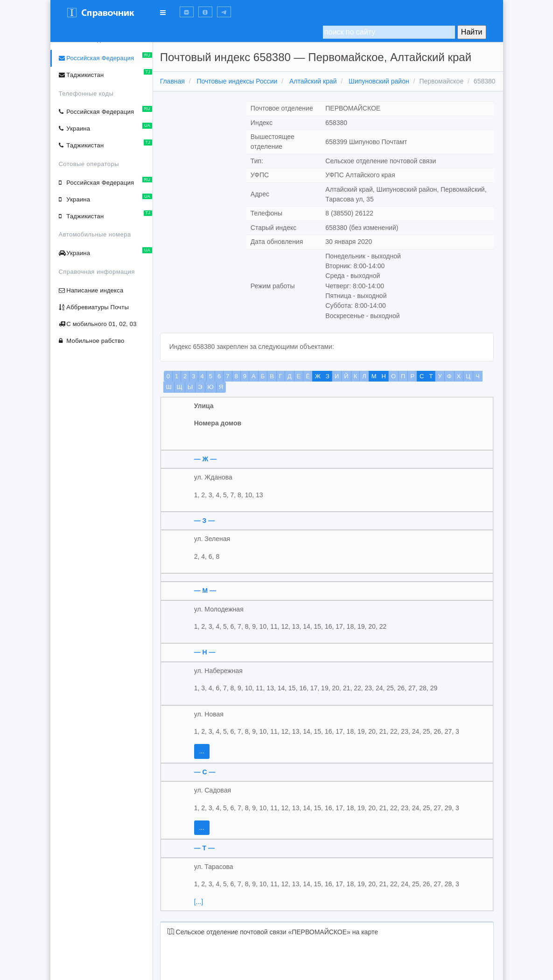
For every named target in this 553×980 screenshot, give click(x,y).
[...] (200, 911)
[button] (187, 12)
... (204, 761)
